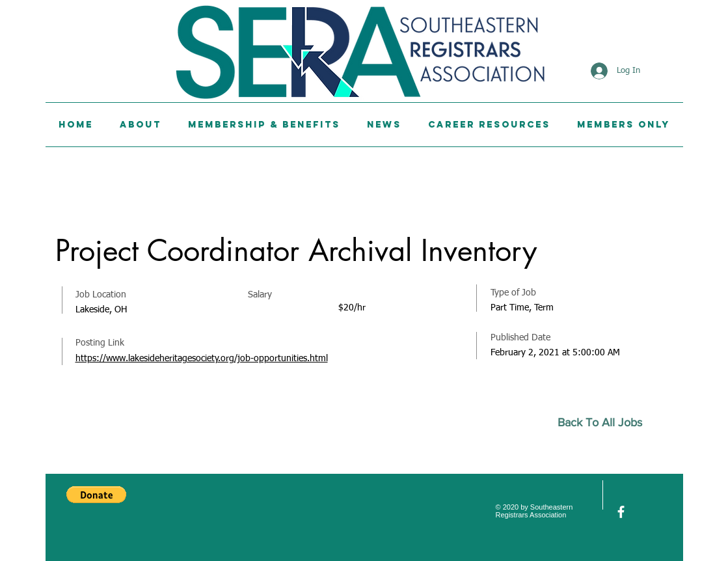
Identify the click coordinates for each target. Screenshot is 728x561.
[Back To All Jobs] (605, 423)
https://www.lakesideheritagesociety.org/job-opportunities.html (202, 359)
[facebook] (621, 512)
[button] (96, 495)
